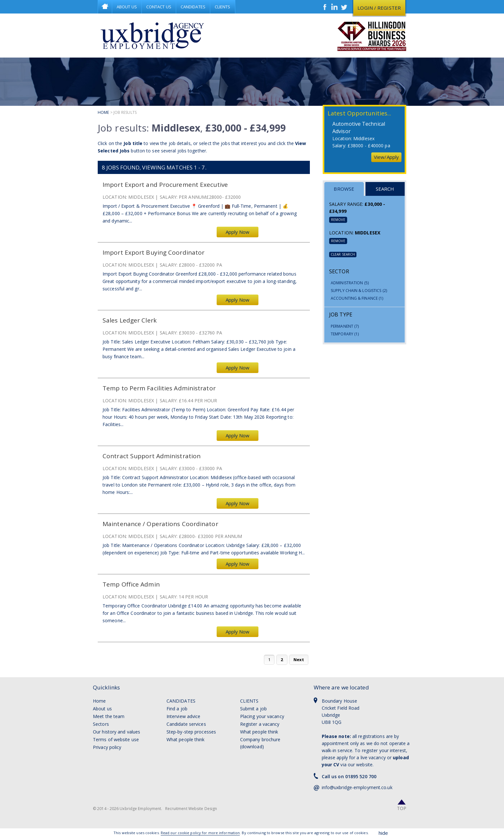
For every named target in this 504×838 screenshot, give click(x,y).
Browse (344, 189)
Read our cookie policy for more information (200, 833)
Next (299, 660)
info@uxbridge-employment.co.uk (357, 787)
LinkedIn (335, 7)
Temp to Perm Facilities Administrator (159, 388)
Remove (338, 220)
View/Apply (386, 157)
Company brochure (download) (260, 743)
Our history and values (117, 732)
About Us (127, 7)
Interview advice (184, 716)
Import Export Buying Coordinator (153, 253)
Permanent (345, 326)
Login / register (379, 8)
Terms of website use (116, 739)
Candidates (193, 7)
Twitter (344, 7)
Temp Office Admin (131, 584)
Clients (223, 7)
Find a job (177, 709)
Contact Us (159, 7)
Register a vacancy (260, 724)
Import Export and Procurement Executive (165, 185)
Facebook (325, 7)
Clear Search (343, 254)
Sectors (101, 724)
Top (402, 808)
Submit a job (253, 709)
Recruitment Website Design (191, 809)
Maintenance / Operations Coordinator (160, 524)
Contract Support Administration (152, 456)
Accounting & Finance (357, 298)
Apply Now (238, 232)
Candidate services (186, 724)
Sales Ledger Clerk (130, 320)
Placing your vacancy (262, 716)
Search (385, 189)
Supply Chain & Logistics (359, 291)
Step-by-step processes (191, 732)
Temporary (345, 334)
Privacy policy (107, 747)
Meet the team (109, 716)
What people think (186, 739)
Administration (350, 283)
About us (102, 709)
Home (105, 7)
